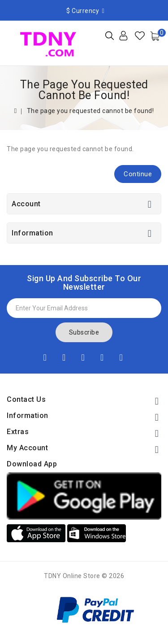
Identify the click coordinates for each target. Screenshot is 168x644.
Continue (138, 174)
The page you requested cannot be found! (90, 111)
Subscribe (84, 332)
